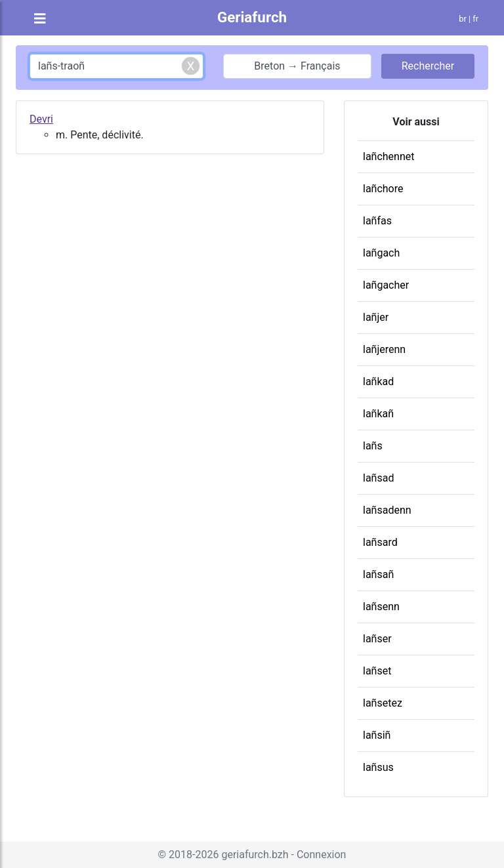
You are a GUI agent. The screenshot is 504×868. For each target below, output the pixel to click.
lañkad (378, 382)
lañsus (378, 767)
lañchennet (389, 156)
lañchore (383, 189)
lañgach (381, 253)
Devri (41, 119)
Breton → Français (297, 66)
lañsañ (378, 574)
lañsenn (381, 607)
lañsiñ (377, 735)
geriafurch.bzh (255, 855)
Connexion (321, 855)
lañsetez (383, 703)
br (463, 19)
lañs (373, 446)
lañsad (378, 478)
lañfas (377, 221)
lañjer (376, 317)
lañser (377, 639)
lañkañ (378, 414)
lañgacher (386, 285)
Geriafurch (252, 17)
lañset (377, 671)
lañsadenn (387, 510)
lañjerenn (384, 349)
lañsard (380, 542)
